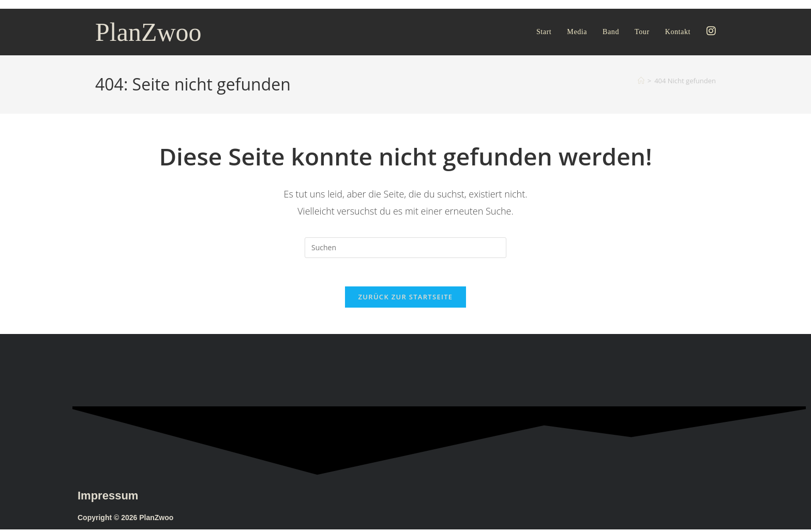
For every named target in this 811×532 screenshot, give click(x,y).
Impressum (108, 498)
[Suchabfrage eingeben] (405, 248)
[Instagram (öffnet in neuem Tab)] (711, 31)
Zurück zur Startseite (406, 300)
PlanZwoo (148, 32)
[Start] (641, 81)
